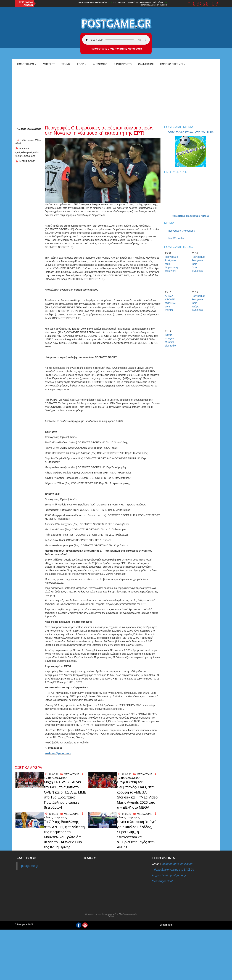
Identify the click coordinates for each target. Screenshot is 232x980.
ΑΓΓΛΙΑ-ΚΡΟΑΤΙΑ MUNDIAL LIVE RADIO (171, 303)
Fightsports (123, 64)
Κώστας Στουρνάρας (29, 129)
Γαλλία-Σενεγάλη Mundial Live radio (170, 340)
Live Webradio (176, 238)
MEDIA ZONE (27, 161)
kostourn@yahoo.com (58, 753)
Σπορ (82, 64)
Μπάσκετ (49, 64)
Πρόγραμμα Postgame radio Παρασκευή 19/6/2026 (171, 264)
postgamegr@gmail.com (177, 864)
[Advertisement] (116, 95)
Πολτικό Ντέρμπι (173, 64)
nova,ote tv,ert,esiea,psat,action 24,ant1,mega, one (27, 152)
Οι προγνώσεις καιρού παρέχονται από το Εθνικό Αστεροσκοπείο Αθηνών (111, 915)
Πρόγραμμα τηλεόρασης (181, 231)
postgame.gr (30, 866)
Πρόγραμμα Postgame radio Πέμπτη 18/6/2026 (198, 264)
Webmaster (167, 925)
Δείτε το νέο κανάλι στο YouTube (191, 132)
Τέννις (66, 64)
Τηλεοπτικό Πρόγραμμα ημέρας (191, 216)
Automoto (100, 64)
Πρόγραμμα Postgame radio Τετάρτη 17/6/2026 (198, 303)
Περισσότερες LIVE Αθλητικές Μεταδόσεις (116, 49)
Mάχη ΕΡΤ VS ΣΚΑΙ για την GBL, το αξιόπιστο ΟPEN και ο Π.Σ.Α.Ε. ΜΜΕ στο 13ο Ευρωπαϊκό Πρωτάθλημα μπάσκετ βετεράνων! (65, 795)
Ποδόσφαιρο (27, 64)
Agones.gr (155, 5)
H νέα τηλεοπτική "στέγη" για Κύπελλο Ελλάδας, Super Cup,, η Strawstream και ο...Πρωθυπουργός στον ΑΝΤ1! (137, 834)
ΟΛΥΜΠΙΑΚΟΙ (146, 64)
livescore (164, 5)
